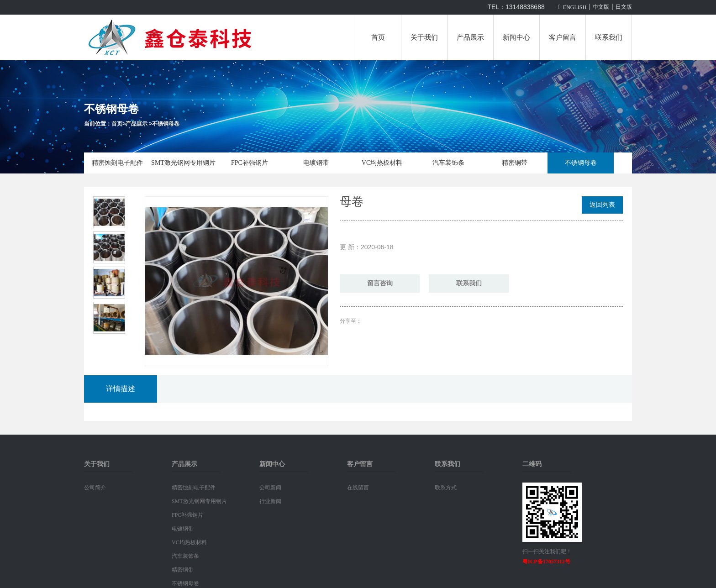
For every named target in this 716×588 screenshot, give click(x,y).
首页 (378, 37)
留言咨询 (380, 283)
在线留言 (358, 488)
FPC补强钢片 (250, 163)
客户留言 (563, 37)
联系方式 (446, 488)
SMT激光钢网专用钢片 (183, 163)
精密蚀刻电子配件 (117, 163)
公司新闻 (270, 488)
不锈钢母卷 (166, 124)
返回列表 (602, 205)
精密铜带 (515, 163)
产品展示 (470, 37)
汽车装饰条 (448, 163)
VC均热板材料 (382, 163)
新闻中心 (516, 37)
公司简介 (95, 488)
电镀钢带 (316, 163)
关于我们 (424, 37)
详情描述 (121, 389)
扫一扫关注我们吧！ (547, 551)
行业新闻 (270, 501)
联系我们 (609, 37)
